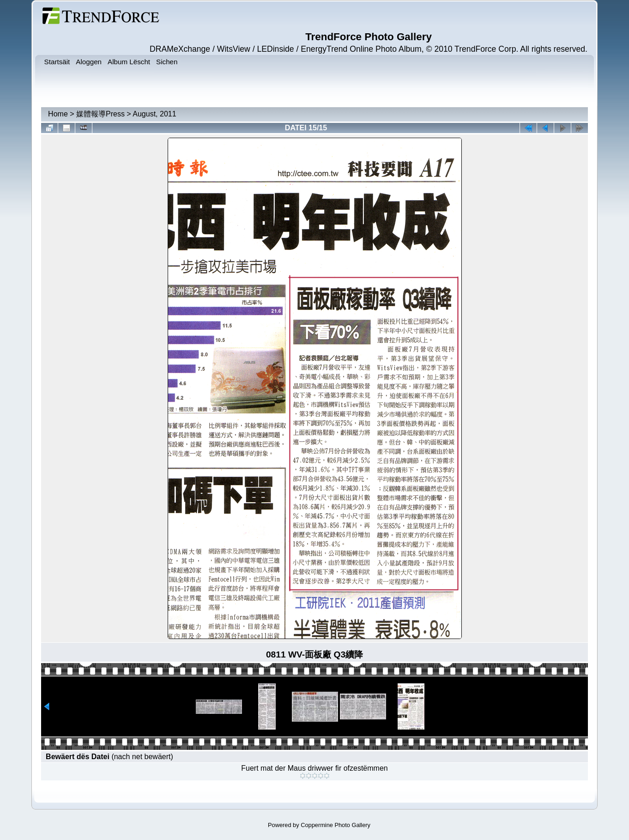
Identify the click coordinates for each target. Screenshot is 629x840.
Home (58, 114)
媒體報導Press (100, 114)
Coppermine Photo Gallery (336, 825)
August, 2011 (154, 114)
